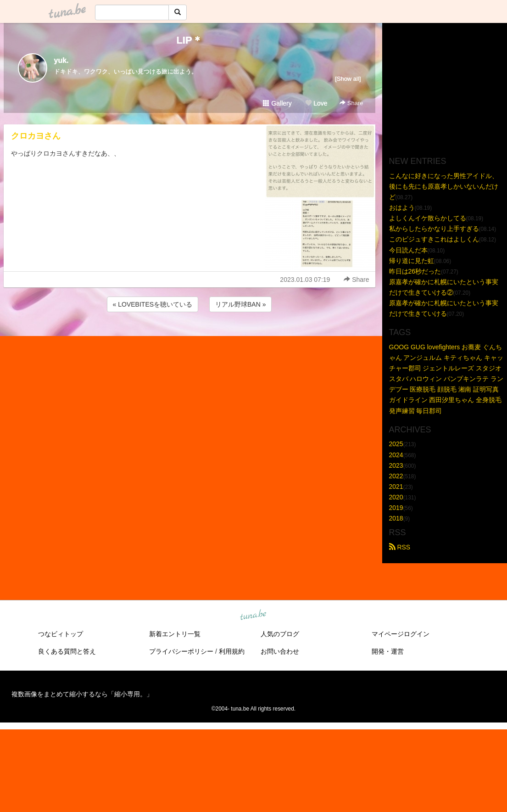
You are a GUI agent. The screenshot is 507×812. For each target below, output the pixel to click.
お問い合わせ (280, 651)
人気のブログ (280, 634)
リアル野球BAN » (240, 304)
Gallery (277, 103)
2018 (396, 518)
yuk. (61, 60)
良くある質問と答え (67, 651)
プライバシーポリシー (181, 651)
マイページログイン (401, 634)
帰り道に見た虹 (412, 261)
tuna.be (253, 616)
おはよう (402, 207)
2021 (396, 487)
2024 (396, 455)
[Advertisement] (189, 339)
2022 (396, 476)
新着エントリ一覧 (175, 634)
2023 (396, 465)
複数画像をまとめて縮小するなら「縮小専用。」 (82, 694)
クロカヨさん (36, 136)
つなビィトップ (61, 634)
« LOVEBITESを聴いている (153, 304)
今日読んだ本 (408, 250)
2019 (396, 508)
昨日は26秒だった (415, 271)
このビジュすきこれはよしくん (434, 239)
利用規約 (232, 651)
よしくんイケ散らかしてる (428, 218)
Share (351, 103)
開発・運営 (388, 651)
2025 (396, 444)
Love (316, 103)
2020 (396, 497)
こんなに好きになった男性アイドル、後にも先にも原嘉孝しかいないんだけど (444, 186)
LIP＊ (189, 40)
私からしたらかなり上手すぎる (434, 229)
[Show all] (348, 79)
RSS (400, 547)
